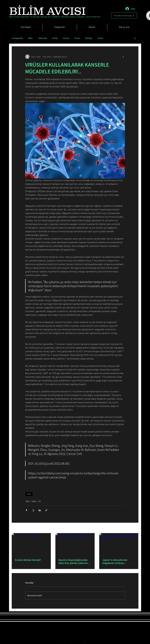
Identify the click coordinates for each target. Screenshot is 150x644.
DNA (29, 494)
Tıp (39, 501)
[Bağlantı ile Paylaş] (46, 510)
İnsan (77, 38)
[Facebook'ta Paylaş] (26, 510)
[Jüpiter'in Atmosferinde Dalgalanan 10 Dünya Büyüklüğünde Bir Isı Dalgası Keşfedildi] (119, 544)
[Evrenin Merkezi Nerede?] (31, 544)
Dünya (66, 38)
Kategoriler (17, 38)
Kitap (55, 38)
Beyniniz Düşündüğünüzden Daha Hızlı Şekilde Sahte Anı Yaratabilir (73, 561)
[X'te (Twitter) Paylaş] (33, 510)
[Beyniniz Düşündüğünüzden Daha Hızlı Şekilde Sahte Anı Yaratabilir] (75, 544)
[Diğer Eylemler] (123, 57)
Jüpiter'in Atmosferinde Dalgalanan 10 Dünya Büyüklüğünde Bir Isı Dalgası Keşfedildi (117, 561)
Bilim (30, 38)
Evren (100, 38)
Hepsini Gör (134, 528)
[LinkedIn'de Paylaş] (40, 510)
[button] (135, 38)
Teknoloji (42, 38)
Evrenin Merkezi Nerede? (28, 560)
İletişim (89, 38)
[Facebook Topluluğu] (124, 16)
